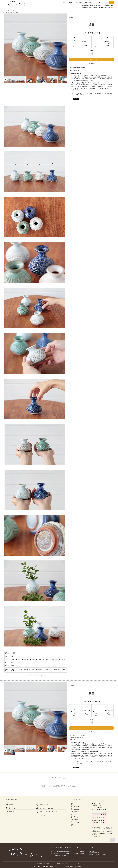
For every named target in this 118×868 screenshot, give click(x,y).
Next (66, 80)
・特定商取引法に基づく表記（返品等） (78, 67)
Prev (6, 80)
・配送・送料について (74, 71)
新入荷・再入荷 (42, 804)
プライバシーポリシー (70, 864)
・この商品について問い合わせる (77, 69)
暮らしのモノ (11, 10)
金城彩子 (72, 17)
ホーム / (5, 10)
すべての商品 (41, 815)
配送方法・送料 (61, 864)
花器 (17, 12)
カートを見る (75, 806)
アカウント (101, 2)
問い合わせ (74, 820)
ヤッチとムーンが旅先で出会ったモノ (48, 812)
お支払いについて (76, 814)
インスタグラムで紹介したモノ (46, 808)
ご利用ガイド (90, 2)
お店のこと (79, 2)
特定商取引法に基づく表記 (43, 864)
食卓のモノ (10, 804)
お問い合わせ (80, 864)
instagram (74, 825)
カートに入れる (92, 59)
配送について (75, 812)
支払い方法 (53, 864)
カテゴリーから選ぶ (67, 2)
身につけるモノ (11, 812)
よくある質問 (75, 822)
